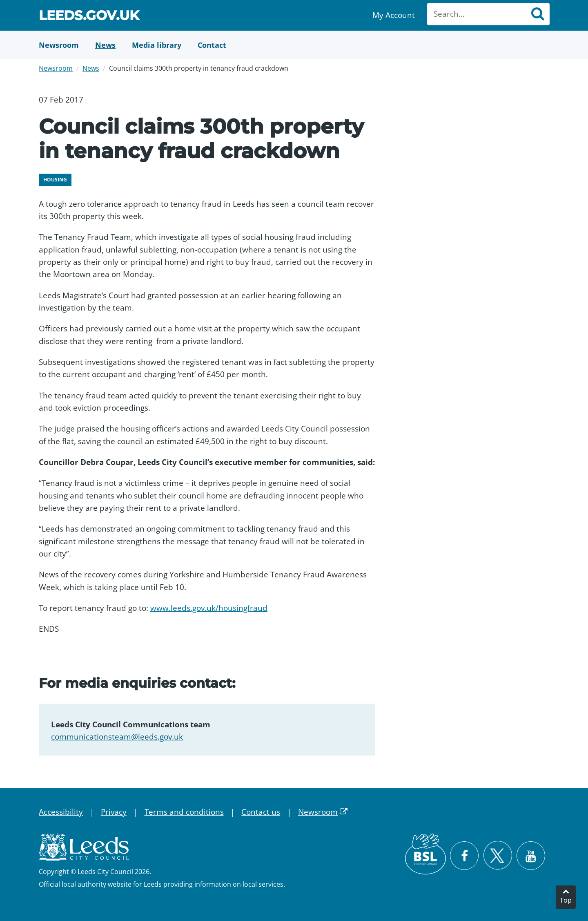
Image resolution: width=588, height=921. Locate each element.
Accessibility (61, 812)
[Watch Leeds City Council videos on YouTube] (531, 856)
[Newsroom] (59, 45)
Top (566, 900)
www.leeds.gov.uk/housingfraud (209, 608)
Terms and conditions (184, 812)
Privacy (114, 812)
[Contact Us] (212, 45)
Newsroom (56, 68)
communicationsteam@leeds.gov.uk (117, 737)
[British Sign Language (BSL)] (425, 854)
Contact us (261, 812)
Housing (55, 180)
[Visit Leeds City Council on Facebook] (464, 856)
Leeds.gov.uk (89, 17)
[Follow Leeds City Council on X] (498, 855)
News (91, 68)
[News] (105, 45)
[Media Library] (157, 45)
